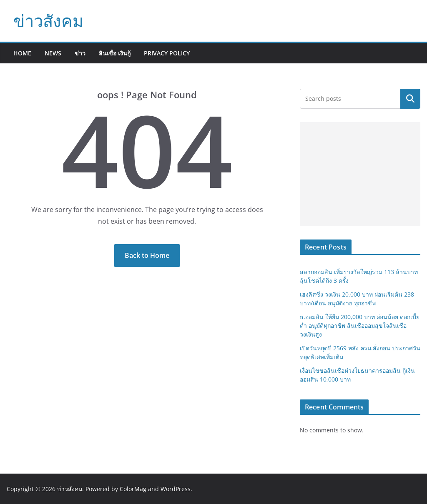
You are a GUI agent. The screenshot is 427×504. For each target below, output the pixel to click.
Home (22, 53)
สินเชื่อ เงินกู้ (115, 53)
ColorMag (133, 489)
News (53, 53)
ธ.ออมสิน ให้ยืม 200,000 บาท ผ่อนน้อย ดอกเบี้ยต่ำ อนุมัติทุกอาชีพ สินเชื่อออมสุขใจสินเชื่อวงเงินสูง (360, 326)
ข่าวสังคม (48, 21)
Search (410, 99)
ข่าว (80, 53)
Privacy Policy (167, 53)
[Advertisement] (360, 174)
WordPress (176, 489)
